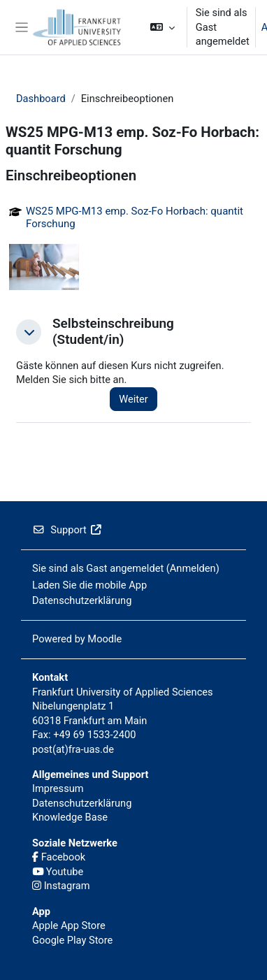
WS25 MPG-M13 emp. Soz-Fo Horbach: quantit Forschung (135, 217)
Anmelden (193, 568)
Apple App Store (69, 925)
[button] (163, 27)
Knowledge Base (70, 817)
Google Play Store (72, 940)
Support (67, 530)
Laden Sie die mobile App (89, 585)
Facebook (59, 857)
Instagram (61, 886)
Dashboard (41, 99)
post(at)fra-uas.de (73, 749)
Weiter (133, 399)
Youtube (58, 872)
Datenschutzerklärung (82, 600)
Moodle (104, 639)
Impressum (58, 788)
